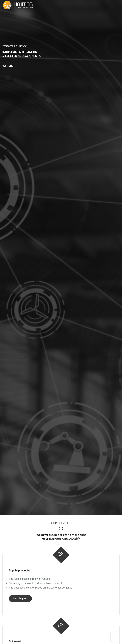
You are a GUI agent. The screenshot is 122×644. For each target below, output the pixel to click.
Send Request (20, 599)
